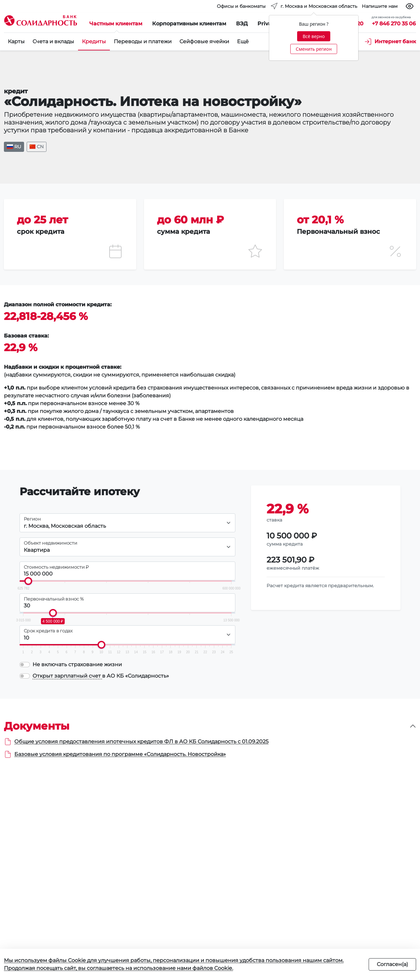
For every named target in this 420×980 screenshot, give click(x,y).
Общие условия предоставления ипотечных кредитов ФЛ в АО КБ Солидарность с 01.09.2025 (141, 742)
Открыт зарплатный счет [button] (67, 676)
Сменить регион (314, 49)
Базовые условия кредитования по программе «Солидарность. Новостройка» (120, 754)
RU (14, 147)
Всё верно (314, 36)
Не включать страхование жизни (77, 664)
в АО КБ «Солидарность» (101, 676)
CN (37, 147)
